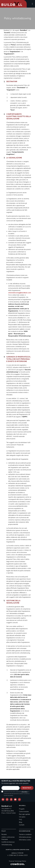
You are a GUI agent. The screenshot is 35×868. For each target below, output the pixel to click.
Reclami (4, 834)
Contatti (22, 825)
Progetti (22, 809)
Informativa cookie (25, 840)
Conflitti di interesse (8, 842)
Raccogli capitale (25, 814)
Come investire (24, 812)
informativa (24, 792)
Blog (21, 822)
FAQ (20, 820)
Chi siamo (22, 817)
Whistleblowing (7, 845)
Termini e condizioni (25, 834)
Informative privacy (25, 837)
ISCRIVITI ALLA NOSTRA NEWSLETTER (16, 781)
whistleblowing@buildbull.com (20, 293)
